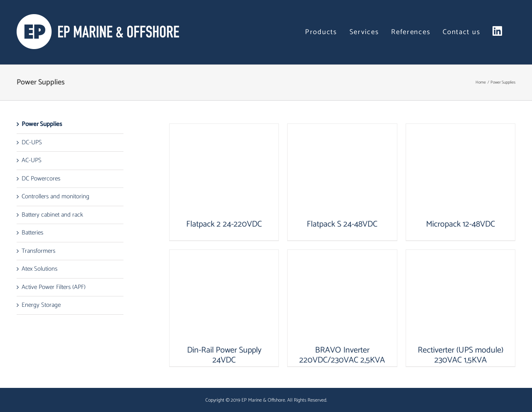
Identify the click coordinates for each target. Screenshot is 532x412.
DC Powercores (41, 179)
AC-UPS (32, 160)
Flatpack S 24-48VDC (342, 224)
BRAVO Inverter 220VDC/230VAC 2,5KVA (342, 355)
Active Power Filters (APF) (54, 287)
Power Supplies (42, 124)
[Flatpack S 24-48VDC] (342, 172)
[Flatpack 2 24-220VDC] (224, 172)
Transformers (38, 251)
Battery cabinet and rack (52, 215)
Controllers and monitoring (55, 196)
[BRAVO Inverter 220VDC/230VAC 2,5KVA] (342, 298)
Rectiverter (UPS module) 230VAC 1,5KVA (461, 355)
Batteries (32, 233)
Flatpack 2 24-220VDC (224, 224)
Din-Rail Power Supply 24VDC (224, 355)
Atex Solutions (39, 269)
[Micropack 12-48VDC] (461, 172)
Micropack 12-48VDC (461, 224)
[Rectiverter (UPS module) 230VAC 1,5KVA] (461, 298)
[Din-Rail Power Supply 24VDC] (224, 298)
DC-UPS (32, 142)
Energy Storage (41, 305)
